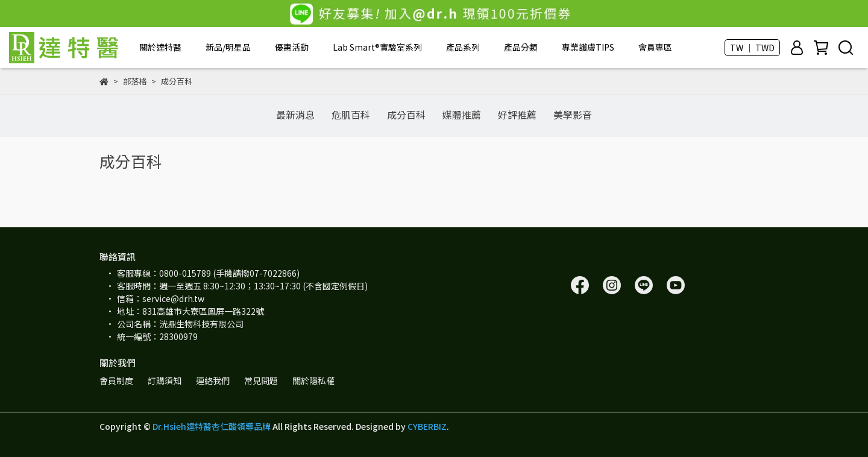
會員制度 (116, 380)
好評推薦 (517, 115)
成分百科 (406, 115)
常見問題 (261, 380)
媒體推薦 (462, 115)
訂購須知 (165, 380)
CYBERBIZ (427, 426)
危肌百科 (351, 115)
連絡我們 (213, 380)
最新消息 (295, 115)
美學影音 (573, 115)
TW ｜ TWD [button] (752, 48)
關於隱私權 (313, 380)
